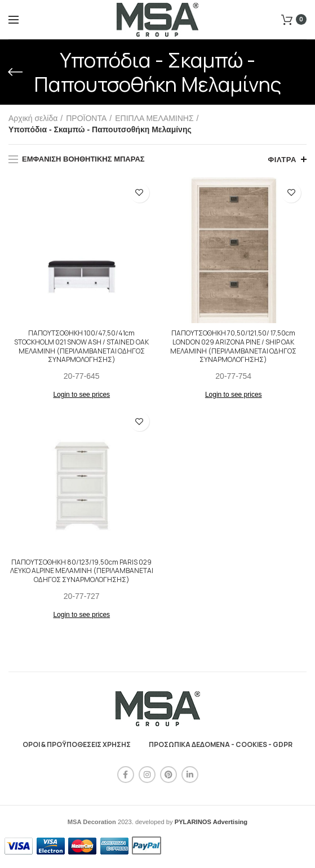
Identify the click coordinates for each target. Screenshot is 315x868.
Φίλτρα (282, 160)
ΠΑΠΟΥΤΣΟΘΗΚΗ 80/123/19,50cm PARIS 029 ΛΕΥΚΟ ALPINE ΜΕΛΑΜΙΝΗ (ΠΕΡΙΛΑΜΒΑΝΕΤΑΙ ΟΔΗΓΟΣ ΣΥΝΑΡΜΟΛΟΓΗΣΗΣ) (82, 571)
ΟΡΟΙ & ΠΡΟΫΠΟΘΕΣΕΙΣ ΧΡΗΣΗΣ (77, 744)
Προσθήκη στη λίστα (139, 193)
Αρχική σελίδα (33, 118)
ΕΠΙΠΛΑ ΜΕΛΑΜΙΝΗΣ (154, 118)
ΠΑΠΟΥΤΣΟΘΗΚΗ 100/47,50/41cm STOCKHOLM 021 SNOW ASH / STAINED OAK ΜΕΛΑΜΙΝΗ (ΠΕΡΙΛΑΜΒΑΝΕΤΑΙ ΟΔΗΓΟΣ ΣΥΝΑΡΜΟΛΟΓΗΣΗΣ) (81, 346)
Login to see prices (81, 395)
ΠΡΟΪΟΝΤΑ (86, 118)
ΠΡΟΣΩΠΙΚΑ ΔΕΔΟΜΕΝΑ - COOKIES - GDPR (221, 744)
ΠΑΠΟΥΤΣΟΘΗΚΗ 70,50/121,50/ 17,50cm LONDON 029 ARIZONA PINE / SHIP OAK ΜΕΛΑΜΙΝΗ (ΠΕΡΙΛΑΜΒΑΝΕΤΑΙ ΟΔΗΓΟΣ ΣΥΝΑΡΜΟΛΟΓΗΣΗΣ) (233, 346)
